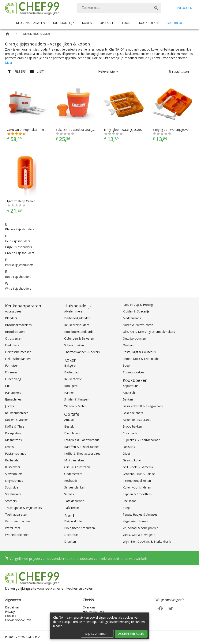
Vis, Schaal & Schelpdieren (141, 528)
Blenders (11, 318)
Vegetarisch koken (135, 521)
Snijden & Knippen (77, 399)
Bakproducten (74, 521)
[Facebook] (161, 608)
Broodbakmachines (18, 325)
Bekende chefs (133, 413)
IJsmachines (13, 399)
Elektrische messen (18, 352)
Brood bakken (132, 426)
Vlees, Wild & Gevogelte (139, 535)
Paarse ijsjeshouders (19, 265)
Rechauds (12, 460)
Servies (69, 494)
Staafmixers (13, 494)
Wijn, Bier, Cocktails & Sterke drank (147, 541)
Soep (126, 365)
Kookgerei (71, 386)
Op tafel (107, 23)
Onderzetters (73, 474)
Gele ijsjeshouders (18, 241)
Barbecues (72, 372)
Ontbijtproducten (134, 338)
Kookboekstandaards (79, 332)
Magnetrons (13, 440)
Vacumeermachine (18, 521)
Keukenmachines (17, 413)
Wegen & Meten (75, 406)
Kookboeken (149, 23)
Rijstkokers (13, 467)
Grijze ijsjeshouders (18, 247)
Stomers (11, 501)
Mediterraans (132, 318)
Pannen (69, 393)
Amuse (69, 420)
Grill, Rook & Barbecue (138, 467)
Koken (87, 23)
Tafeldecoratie (74, 501)
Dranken (70, 541)
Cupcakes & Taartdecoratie (141, 440)
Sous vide (12, 487)
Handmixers (13, 393)
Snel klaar (129, 501)
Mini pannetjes (74, 460)
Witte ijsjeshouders (18, 288)
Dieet (126, 453)
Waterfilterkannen (17, 535)
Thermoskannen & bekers (82, 352)
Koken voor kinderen (137, 487)
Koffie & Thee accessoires (82, 453)
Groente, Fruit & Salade (139, 474)
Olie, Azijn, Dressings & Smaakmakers (149, 332)
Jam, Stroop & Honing (138, 305)
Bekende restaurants (137, 420)
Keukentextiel (73, 379)
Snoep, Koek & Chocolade (141, 359)
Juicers (10, 406)
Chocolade (130, 433)
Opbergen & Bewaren (79, 338)
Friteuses (11, 372)
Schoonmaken (74, 345)
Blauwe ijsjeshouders (20, 229)
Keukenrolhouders (77, 325)
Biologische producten (80, 528)
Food (126, 23)
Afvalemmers (73, 311)
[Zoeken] (114, 8)
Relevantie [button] (106, 71)
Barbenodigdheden (77, 318)
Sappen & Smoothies (137, 494)
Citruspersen (14, 338)
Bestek (69, 426)
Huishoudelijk (63, 23)
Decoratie (71, 535)
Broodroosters (15, 332)
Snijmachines (14, 481)
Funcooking (13, 379)
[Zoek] (156, 8)
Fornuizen (12, 365)
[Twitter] (171, 608)
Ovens (9, 447)
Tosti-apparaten (16, 514)
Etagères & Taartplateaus (82, 440)
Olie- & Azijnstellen (77, 467)
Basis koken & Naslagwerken (143, 406)
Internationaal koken (137, 481)
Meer (9, 63)
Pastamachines (16, 453)
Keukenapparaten (31, 23)
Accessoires (13, 311)
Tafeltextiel (72, 508)
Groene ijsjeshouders (20, 253)
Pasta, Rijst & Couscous (139, 352)
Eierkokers (12, 345)
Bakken (128, 399)
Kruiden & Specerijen (137, 311)
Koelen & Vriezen (17, 420)
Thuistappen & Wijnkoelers (23, 508)
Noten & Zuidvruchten (138, 325)
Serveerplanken (75, 487)
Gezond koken (133, 460)
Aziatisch (129, 393)
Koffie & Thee (15, 426)
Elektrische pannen (18, 359)
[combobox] (119, 8)
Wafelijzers (13, 528)
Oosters (128, 345)
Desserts (129, 447)
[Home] (7, 34)
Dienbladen (72, 433)
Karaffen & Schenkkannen (82, 447)
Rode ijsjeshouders (18, 277)
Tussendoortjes (134, 372)
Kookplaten (13, 433)
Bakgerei (70, 365)
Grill (8, 386)
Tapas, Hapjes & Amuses (140, 514)
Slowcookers (14, 474)
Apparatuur (130, 386)
